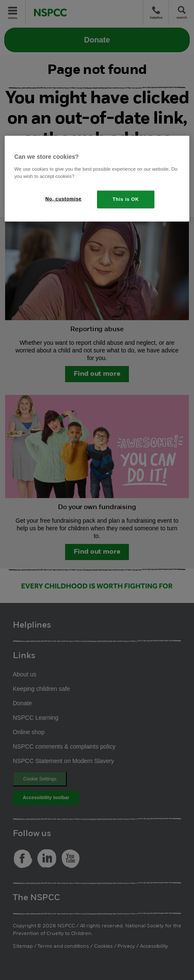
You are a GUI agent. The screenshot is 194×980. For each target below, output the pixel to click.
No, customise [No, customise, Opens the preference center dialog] (64, 199)
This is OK (126, 199)
